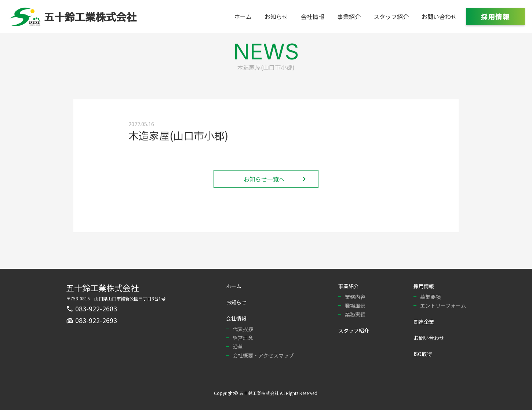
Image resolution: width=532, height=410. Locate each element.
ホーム (243, 17)
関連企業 (424, 322)
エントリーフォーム (443, 305)
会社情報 (313, 17)
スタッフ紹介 (391, 17)
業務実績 (355, 314)
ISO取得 (423, 354)
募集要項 (430, 297)
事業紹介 (349, 17)
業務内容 (355, 297)
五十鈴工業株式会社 (102, 288)
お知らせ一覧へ (276, 179)
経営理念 (243, 338)
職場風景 (355, 305)
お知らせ (276, 17)
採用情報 (495, 17)
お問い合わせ (439, 17)
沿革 (238, 347)
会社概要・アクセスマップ (263, 355)
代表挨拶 (243, 329)
